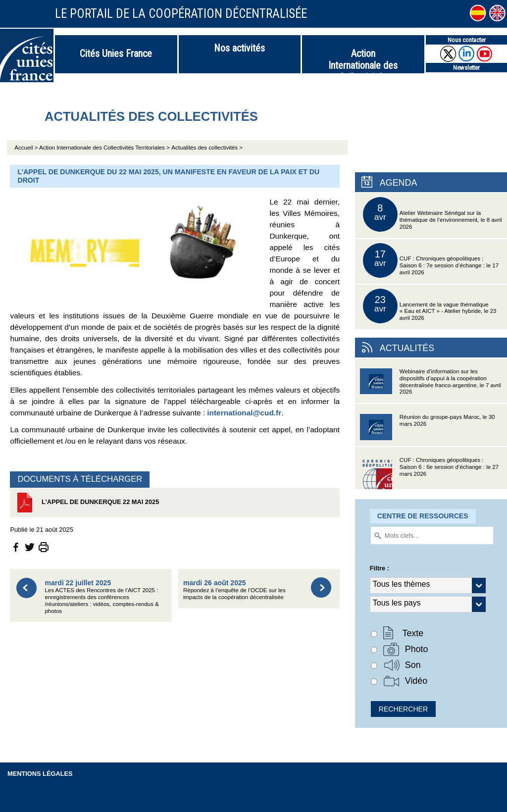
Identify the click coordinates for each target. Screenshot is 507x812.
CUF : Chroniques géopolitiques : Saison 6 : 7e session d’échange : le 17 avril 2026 (431, 260)
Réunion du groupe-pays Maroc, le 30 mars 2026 (428, 430)
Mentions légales (40, 774)
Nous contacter (467, 40)
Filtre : (380, 568)
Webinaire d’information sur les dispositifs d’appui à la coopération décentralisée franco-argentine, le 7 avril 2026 (431, 384)
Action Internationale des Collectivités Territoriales (363, 60)
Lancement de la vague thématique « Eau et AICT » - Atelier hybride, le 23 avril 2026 (430, 306)
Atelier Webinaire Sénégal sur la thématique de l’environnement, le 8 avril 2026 (432, 214)
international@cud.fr (244, 413)
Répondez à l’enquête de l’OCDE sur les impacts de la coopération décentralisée (234, 589)
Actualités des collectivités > (207, 148)
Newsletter (466, 68)
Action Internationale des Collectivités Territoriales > (104, 148)
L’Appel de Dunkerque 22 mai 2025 (87, 503)
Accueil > (27, 148)
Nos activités (239, 48)
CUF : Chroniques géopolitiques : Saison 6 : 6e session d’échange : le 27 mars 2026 (429, 473)
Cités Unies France (116, 53)
